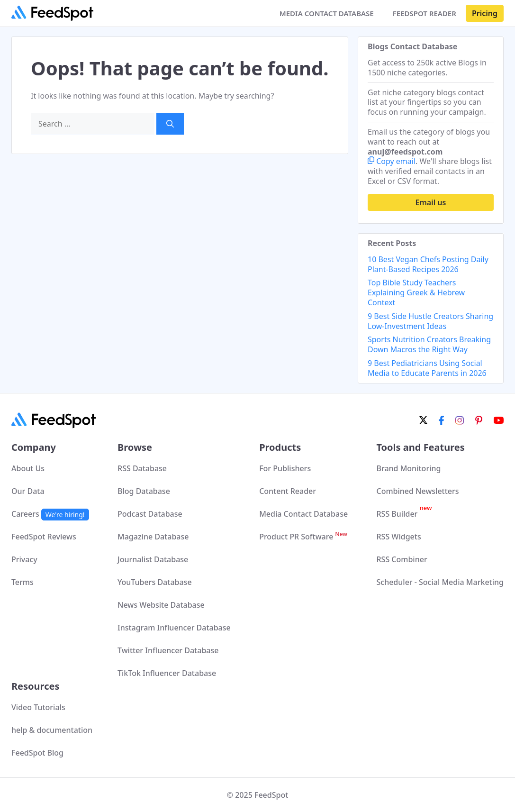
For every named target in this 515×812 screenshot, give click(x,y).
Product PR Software (303, 537)
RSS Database (142, 468)
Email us (431, 202)
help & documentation (52, 730)
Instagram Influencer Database (174, 628)
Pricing (485, 13)
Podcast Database (150, 514)
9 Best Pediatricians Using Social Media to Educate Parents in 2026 (427, 368)
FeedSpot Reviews (44, 537)
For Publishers (285, 468)
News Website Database (161, 605)
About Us (28, 468)
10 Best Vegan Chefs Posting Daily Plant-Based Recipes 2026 (428, 264)
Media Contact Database (303, 514)
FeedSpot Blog (37, 753)
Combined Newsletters (417, 491)
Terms (23, 582)
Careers (50, 514)
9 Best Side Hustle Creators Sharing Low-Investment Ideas (430, 321)
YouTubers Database (155, 582)
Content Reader (288, 491)
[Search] (170, 124)
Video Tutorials (38, 707)
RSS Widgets (398, 537)
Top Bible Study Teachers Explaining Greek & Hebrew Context (416, 292)
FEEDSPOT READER (425, 13)
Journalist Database (153, 559)
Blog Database (144, 491)
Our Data (28, 491)
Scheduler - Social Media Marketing (440, 582)
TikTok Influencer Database (167, 673)
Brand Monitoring (408, 468)
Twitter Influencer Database (168, 650)
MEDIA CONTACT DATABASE (327, 13)
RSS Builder (404, 514)
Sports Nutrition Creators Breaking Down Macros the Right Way (429, 344)
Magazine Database (153, 537)
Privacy (24, 559)
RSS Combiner (402, 559)
